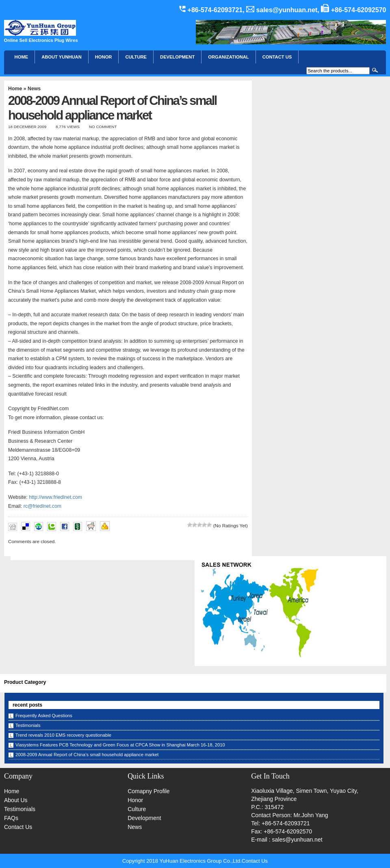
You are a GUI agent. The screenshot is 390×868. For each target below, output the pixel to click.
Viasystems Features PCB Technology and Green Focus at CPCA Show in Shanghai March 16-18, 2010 (120, 745)
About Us (16, 800)
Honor (135, 800)
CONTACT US (277, 57)
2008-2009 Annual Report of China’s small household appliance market (87, 755)
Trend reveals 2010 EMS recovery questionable (63, 735)
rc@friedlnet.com (42, 506)
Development (177, 57)
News (34, 89)
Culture (136, 57)
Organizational (228, 57)
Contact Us (18, 827)
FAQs (11, 818)
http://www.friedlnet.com (55, 497)
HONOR (104, 57)
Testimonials (28, 725)
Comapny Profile (149, 791)
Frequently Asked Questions (44, 716)
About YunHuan (62, 57)
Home (22, 57)
